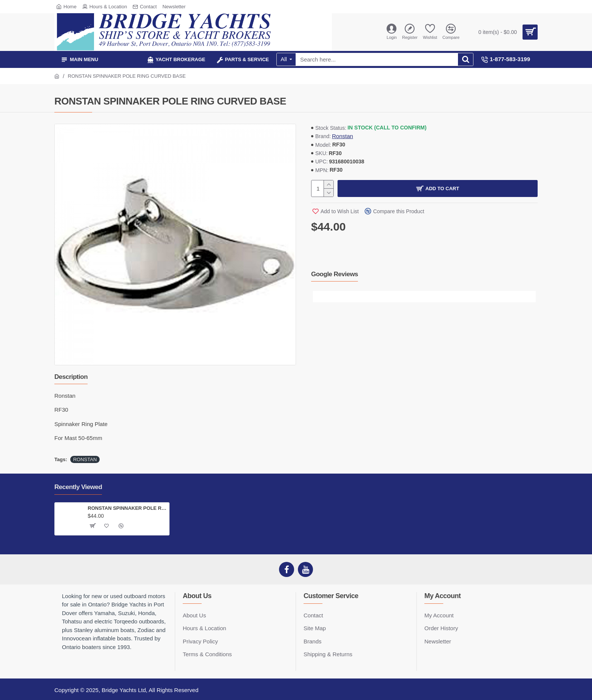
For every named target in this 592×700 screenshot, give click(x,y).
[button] (319, 297)
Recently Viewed (78, 487)
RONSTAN (85, 459)
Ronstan (342, 136)
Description (71, 377)
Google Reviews (335, 274)
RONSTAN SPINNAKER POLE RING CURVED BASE (127, 508)
